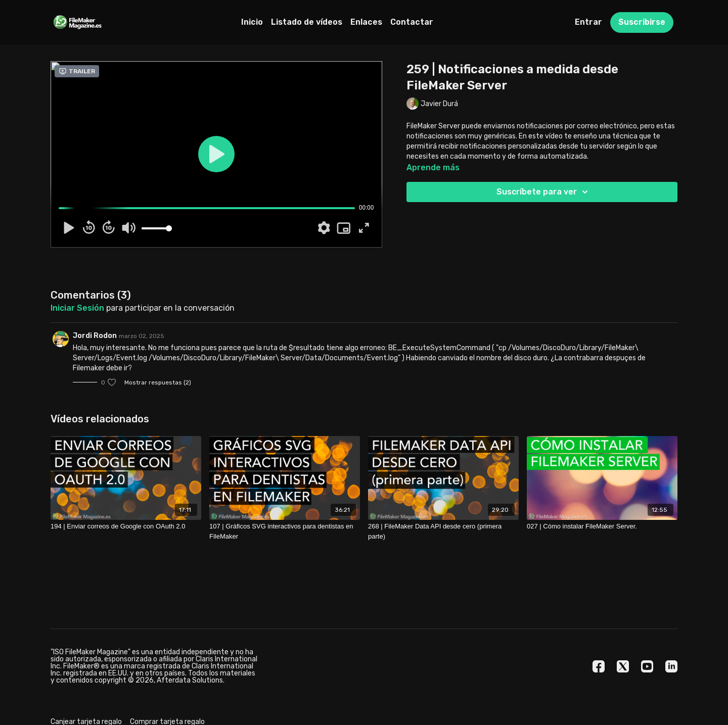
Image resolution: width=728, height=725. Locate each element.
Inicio (252, 22)
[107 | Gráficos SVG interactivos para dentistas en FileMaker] (285, 531)
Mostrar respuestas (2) (158, 382)
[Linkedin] (671, 666)
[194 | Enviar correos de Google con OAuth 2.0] (126, 526)
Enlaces (366, 22)
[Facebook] (599, 666)
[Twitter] (623, 666)
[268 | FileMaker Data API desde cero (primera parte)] (443, 531)
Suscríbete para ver (544, 192)
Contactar (412, 22)
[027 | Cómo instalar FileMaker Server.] (602, 526)
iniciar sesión (77, 308)
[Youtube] (647, 666)
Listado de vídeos (307, 22)
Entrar (588, 22)
